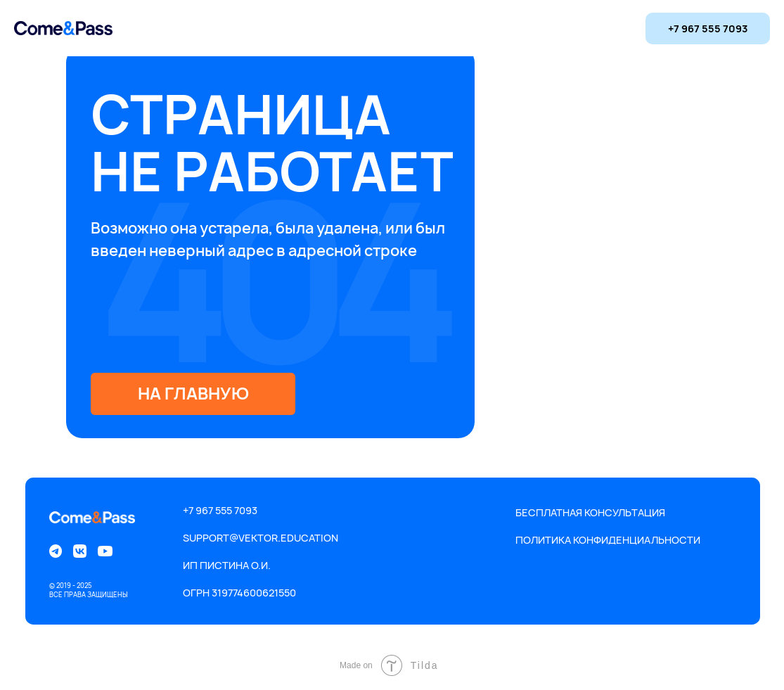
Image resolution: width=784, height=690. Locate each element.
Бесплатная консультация (590, 512)
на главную (193, 393)
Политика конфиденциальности (608, 540)
